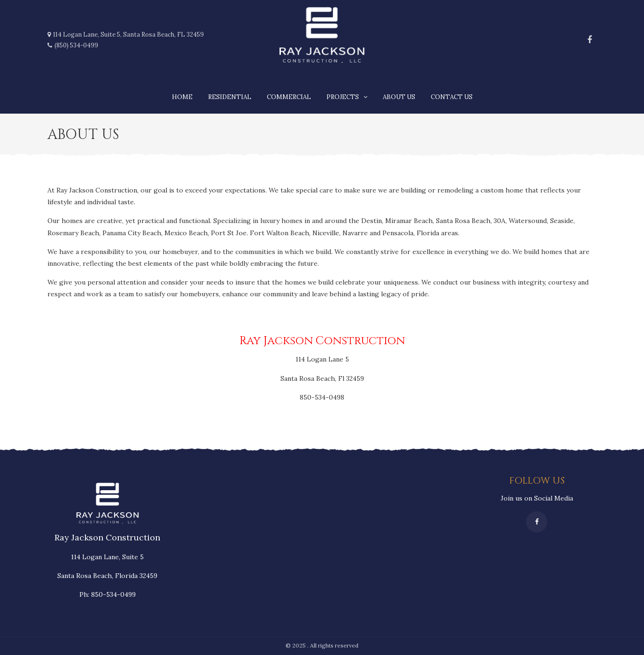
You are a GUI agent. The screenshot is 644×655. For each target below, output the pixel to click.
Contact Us (452, 97)
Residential (230, 97)
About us (399, 97)
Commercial (289, 97)
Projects (343, 97)
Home (182, 97)
